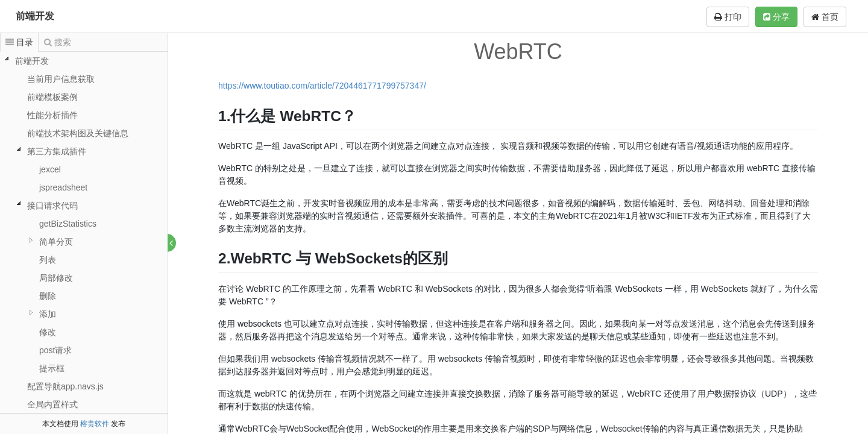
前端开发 (35, 16)
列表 (48, 260)
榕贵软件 (95, 424)
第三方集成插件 (57, 151)
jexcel (50, 169)
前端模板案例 (52, 97)
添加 (48, 314)
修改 (48, 332)
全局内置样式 (52, 404)
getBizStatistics (68, 224)
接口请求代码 (52, 206)
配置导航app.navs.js (65, 386)
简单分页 (56, 242)
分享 (776, 17)
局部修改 (56, 278)
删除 (48, 296)
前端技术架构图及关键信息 (78, 133)
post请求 (55, 350)
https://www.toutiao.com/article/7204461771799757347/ (323, 86)
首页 (825, 17)
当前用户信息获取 (61, 79)
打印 (728, 17)
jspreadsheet (63, 187)
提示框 (52, 368)
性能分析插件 (52, 115)
